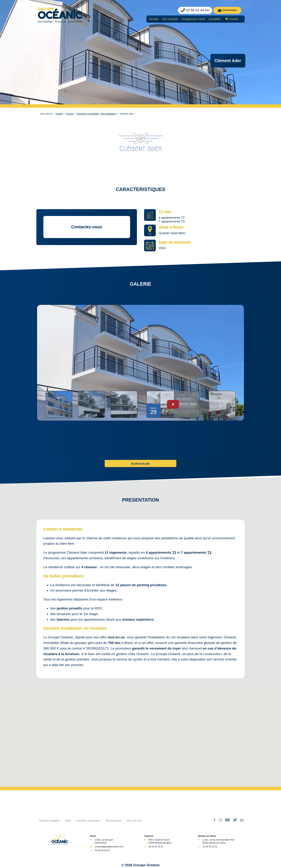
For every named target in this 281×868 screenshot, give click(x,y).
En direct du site (140, 463)
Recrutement (114, 821)
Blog (68, 821)
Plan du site (134, 821)
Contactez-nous (87, 227)
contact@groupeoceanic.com (109, 847)
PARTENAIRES (227, 10)
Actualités (215, 19)
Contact (234, 19)
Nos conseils (170, 19)
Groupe (154, 19)
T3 (209, 552)
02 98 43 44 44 (102, 850)
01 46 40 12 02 (210, 847)
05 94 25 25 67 (156, 847)
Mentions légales (50, 821)
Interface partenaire (88, 821)
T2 (174, 552)
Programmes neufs (193, 19)
